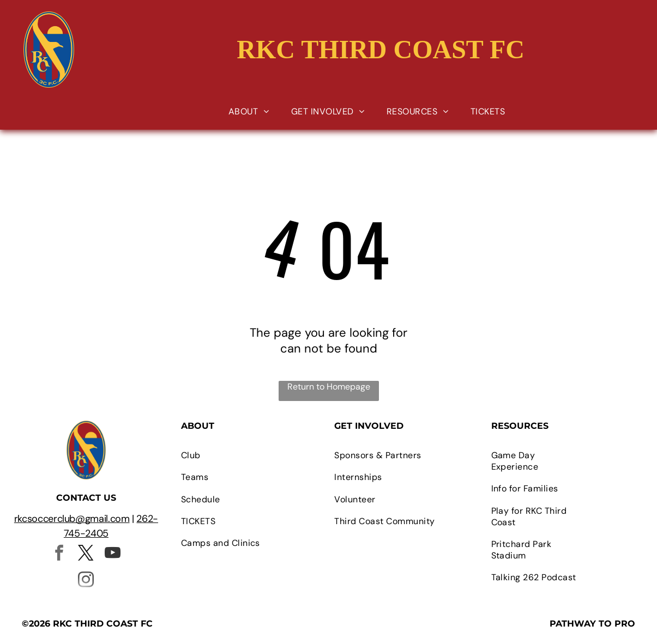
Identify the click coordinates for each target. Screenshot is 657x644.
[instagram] (86, 581)
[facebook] (59, 554)
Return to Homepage (329, 387)
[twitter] (86, 554)
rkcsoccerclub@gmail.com (72, 519)
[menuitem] (249, 111)
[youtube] (113, 554)
